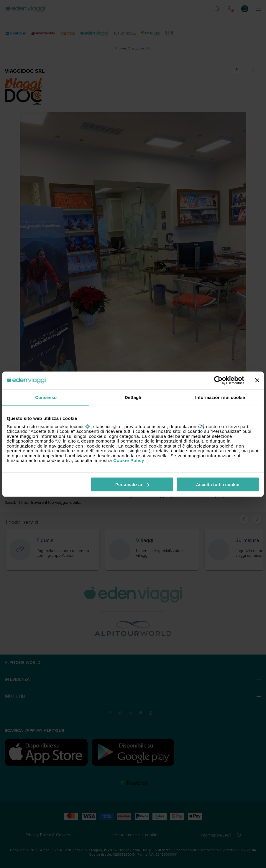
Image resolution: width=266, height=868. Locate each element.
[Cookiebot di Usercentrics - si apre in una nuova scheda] (218, 380)
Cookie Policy (129, 460)
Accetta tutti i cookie (217, 484)
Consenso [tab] (46, 397)
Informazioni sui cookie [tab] (220, 397)
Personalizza (132, 484)
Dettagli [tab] (133, 397)
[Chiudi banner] (257, 380)
